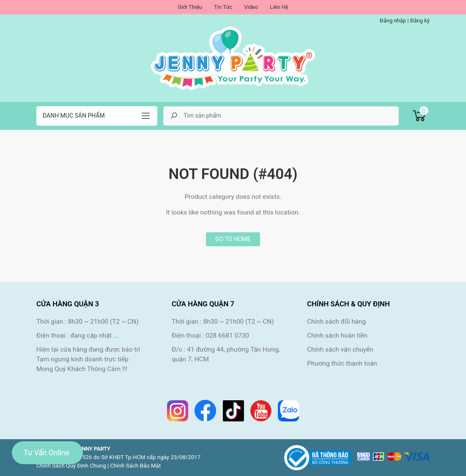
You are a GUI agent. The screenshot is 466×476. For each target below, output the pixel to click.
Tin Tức (223, 7)
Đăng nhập (393, 21)
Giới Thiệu (190, 7)
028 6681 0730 (227, 336)
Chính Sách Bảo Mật (136, 466)
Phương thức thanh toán (342, 363)
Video (251, 7)
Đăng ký (420, 21)
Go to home (233, 239)
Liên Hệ (279, 7)
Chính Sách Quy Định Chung (71, 466)
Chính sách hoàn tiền (337, 336)
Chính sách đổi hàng (336, 322)
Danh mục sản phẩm (74, 116)
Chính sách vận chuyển (340, 349)
